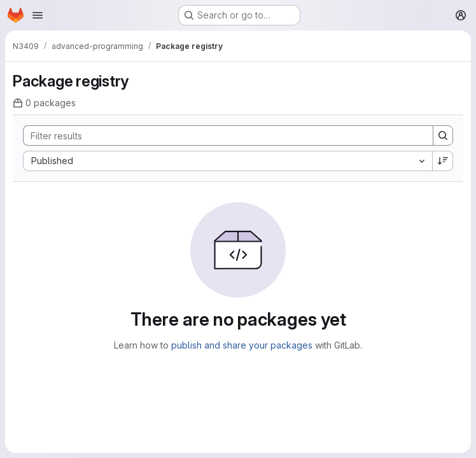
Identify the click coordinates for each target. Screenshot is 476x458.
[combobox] (227, 161)
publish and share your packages (242, 345)
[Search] (222, 135)
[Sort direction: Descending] (443, 161)
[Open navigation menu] (38, 15)
